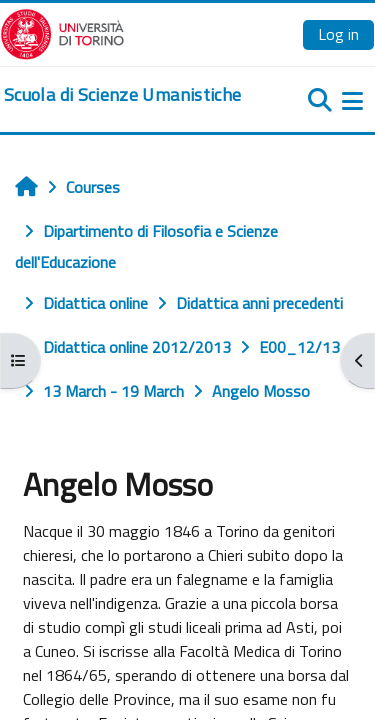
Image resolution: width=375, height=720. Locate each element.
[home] (122, 95)
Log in (338, 34)
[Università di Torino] (62, 32)
